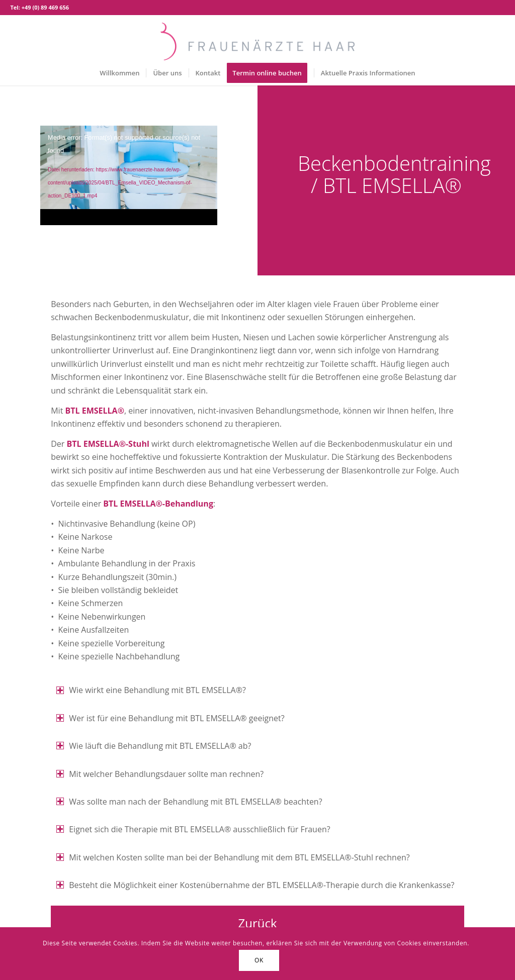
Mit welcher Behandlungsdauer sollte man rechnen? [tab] (160, 774)
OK (259, 960)
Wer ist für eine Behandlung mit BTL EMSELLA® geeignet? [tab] (170, 718)
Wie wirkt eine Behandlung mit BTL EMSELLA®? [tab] (151, 690)
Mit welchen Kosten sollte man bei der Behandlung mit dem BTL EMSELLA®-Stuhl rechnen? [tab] (233, 857)
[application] (129, 175)
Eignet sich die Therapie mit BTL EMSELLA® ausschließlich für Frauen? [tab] (193, 829)
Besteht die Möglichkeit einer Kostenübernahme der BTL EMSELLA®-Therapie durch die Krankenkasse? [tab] (255, 885)
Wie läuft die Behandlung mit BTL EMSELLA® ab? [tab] (154, 746)
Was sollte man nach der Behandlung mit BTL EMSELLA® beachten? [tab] (189, 802)
